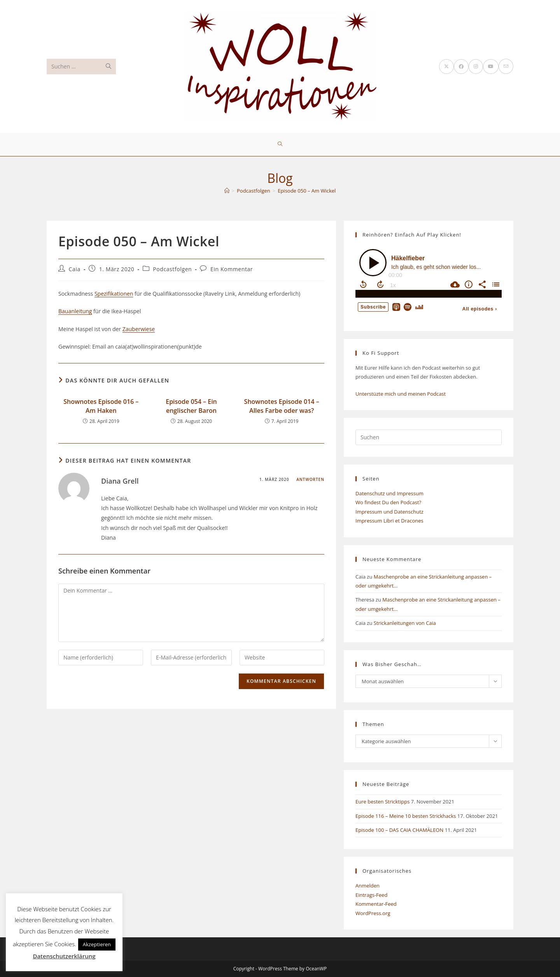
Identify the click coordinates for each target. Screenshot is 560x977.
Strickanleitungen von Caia (405, 623)
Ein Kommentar (232, 269)
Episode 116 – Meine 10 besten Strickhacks (406, 816)
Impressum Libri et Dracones (389, 521)
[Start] (227, 191)
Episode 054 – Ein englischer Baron (191, 406)
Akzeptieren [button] (97, 944)
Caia (75, 269)
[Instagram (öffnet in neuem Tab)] (476, 67)
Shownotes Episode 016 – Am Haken (101, 406)
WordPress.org (373, 913)
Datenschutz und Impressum (389, 493)
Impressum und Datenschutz (389, 512)
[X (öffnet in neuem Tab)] (446, 67)
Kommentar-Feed (376, 904)
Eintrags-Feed (371, 895)
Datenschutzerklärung (64, 956)
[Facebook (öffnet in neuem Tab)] (461, 67)
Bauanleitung (75, 311)
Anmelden (367, 886)
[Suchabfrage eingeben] (429, 437)
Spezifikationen (114, 294)
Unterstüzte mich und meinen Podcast (401, 394)
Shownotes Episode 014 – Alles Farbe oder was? (282, 406)
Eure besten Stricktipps (382, 802)
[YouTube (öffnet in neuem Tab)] (491, 67)
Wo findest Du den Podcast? (388, 502)
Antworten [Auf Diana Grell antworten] (310, 479)
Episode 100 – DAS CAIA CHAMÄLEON (399, 830)
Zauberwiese (139, 329)
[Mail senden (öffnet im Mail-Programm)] (506, 66)
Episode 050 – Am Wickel (307, 191)
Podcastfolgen (172, 269)
